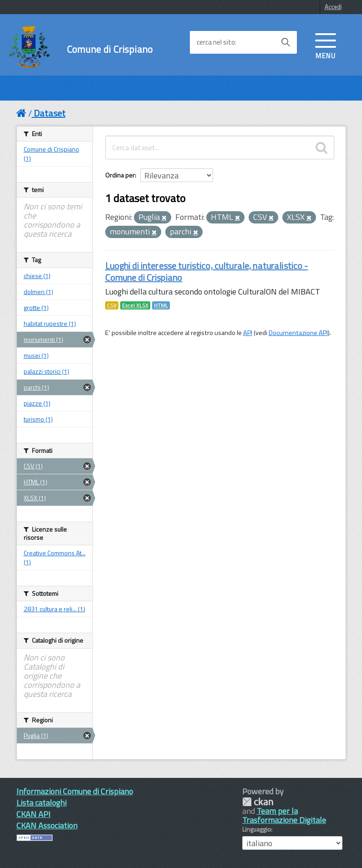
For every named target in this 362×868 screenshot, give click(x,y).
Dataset (50, 113)
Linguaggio (257, 829)
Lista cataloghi (41, 803)
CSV (112, 305)
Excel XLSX (135, 305)
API (248, 333)
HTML (161, 305)
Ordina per (120, 175)
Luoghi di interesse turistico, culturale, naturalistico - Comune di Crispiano (207, 272)
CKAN (258, 802)
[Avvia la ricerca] (286, 42)
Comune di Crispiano (110, 49)
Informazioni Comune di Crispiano (75, 791)
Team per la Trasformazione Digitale (284, 815)
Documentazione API (298, 333)
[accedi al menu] (326, 45)
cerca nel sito (216, 42)
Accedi (333, 7)
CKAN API (33, 814)
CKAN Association (47, 825)
